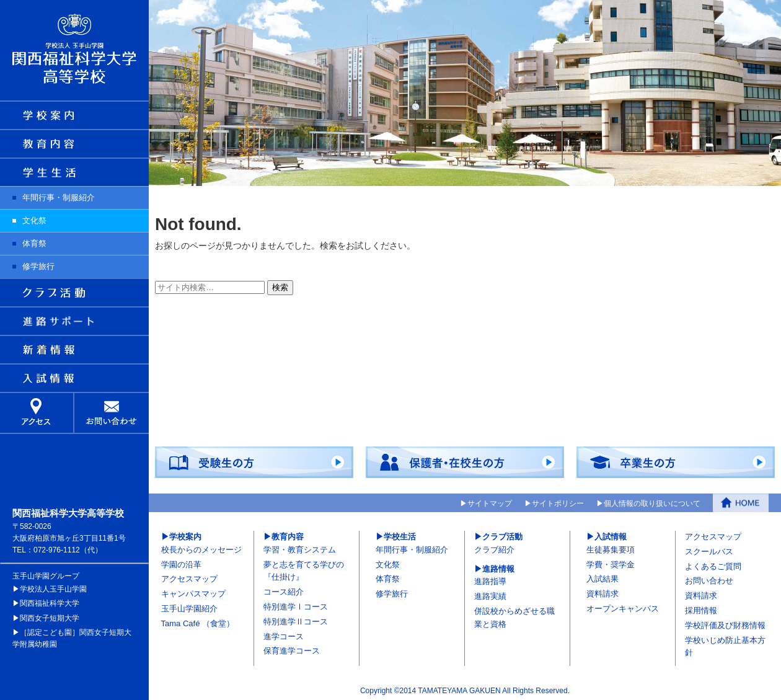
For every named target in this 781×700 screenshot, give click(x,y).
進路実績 (490, 596)
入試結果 (602, 579)
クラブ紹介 (494, 549)
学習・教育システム (300, 549)
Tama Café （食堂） (198, 623)
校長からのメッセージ (201, 549)
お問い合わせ (709, 581)
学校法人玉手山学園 (53, 589)
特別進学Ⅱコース (296, 621)
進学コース (284, 636)
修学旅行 (38, 266)
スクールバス (709, 551)
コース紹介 (284, 592)
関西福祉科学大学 (50, 603)
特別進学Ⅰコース (296, 607)
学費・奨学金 (611, 564)
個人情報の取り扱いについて (652, 503)
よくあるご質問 (713, 566)
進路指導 (490, 581)
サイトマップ (490, 503)
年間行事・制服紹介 (59, 197)
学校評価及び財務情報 (725, 625)
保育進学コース (292, 651)
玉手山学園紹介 (189, 609)
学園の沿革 (181, 564)
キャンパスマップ (193, 594)
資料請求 (602, 594)
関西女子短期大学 (50, 618)
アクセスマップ (189, 579)
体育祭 (34, 243)
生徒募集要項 (611, 549)
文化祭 (34, 220)
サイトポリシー (558, 503)
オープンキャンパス (623, 609)
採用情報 (701, 610)
